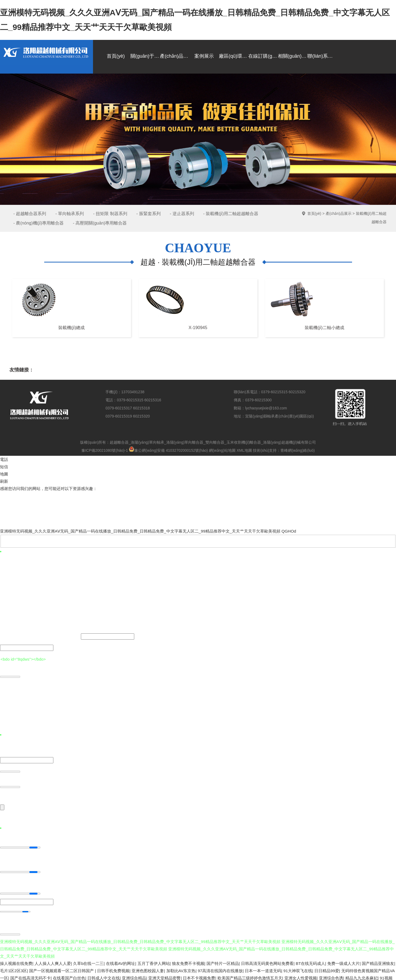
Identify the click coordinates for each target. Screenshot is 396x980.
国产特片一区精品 (223, 961)
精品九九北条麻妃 (361, 976)
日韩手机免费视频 (113, 969)
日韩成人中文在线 (104, 976)
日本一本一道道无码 (263, 969)
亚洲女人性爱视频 (301, 976)
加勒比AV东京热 (181, 969)
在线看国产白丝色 (69, 976)
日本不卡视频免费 (199, 976)
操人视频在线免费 (16, 961)
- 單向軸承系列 (70, 214)
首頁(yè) (314, 213)
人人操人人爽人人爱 (53, 961)
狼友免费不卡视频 (188, 961)
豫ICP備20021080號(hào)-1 (105, 450)
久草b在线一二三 (88, 961)
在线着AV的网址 (121, 961)
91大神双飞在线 (298, 969)
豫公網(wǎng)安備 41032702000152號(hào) (168, 450)
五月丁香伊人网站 (154, 961)
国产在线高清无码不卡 (30, 976)
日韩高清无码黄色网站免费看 (267, 961)
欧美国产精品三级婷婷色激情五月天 (250, 976)
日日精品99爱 (327, 969)
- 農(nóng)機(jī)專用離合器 (39, 223)
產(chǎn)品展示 (339, 213)
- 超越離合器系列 (30, 214)
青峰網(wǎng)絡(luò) (297, 450)
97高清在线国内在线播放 (220, 969)
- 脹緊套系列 (149, 214)
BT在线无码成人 (310, 961)
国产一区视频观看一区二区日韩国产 (62, 969)
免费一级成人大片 (343, 961)
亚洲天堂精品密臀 (164, 976)
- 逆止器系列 (182, 214)
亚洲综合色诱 (331, 976)
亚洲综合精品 (134, 976)
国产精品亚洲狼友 (378, 961)
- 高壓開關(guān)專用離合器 (100, 223)
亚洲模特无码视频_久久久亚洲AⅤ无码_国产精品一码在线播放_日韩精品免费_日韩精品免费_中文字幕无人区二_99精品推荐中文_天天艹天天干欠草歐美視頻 (140, 531)
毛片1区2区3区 (13, 969)
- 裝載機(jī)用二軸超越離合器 (231, 214)
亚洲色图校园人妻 (148, 969)
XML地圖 (244, 450)
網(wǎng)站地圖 (222, 450)
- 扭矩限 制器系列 (110, 214)
